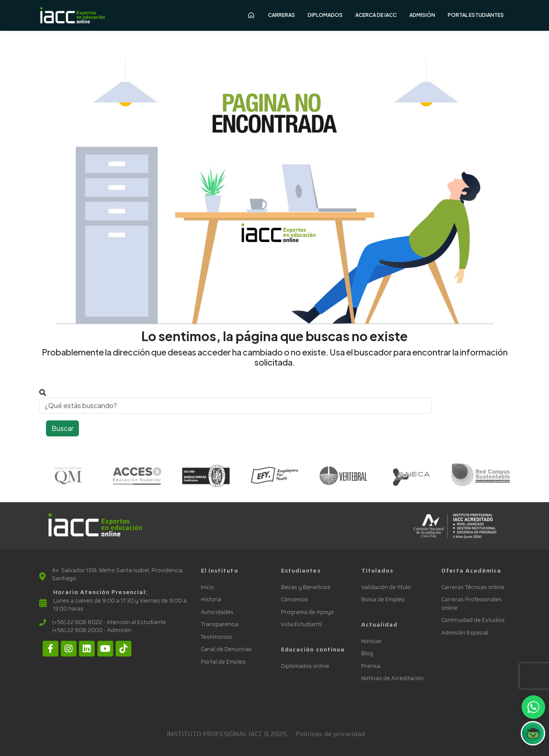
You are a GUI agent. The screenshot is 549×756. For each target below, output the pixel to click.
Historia (211, 599)
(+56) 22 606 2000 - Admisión (92, 630)
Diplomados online (305, 666)
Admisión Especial (465, 633)
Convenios (295, 599)
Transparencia (220, 624)
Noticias (372, 641)
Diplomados (325, 15)
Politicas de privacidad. (331, 734)
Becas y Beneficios (306, 587)
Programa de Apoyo (307, 612)
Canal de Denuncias (226, 649)
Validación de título (386, 587)
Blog (367, 653)
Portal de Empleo (223, 662)
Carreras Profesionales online (472, 604)
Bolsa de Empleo (383, 599)
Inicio (207, 587)
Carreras (281, 15)
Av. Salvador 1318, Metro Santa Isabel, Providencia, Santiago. (118, 574)
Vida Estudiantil (302, 624)
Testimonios (216, 637)
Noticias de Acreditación (392, 678)
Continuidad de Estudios (473, 620)
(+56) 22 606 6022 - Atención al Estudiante (109, 622)
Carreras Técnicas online (473, 587)
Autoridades (217, 612)
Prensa (371, 666)
